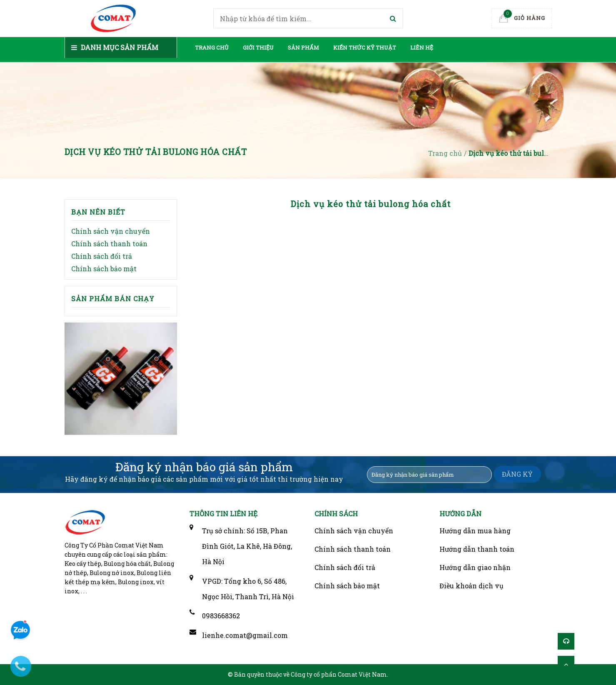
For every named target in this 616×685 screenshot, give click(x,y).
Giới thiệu (258, 47)
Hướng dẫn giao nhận (475, 567)
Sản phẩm (303, 47)
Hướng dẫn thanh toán (477, 549)
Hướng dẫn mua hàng (475, 531)
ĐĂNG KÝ (517, 474)
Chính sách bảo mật (104, 269)
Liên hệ (422, 47)
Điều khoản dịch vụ (471, 586)
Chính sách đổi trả (102, 256)
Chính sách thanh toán (109, 244)
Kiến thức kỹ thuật (365, 47)
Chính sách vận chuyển (111, 231)
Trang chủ (212, 47)
